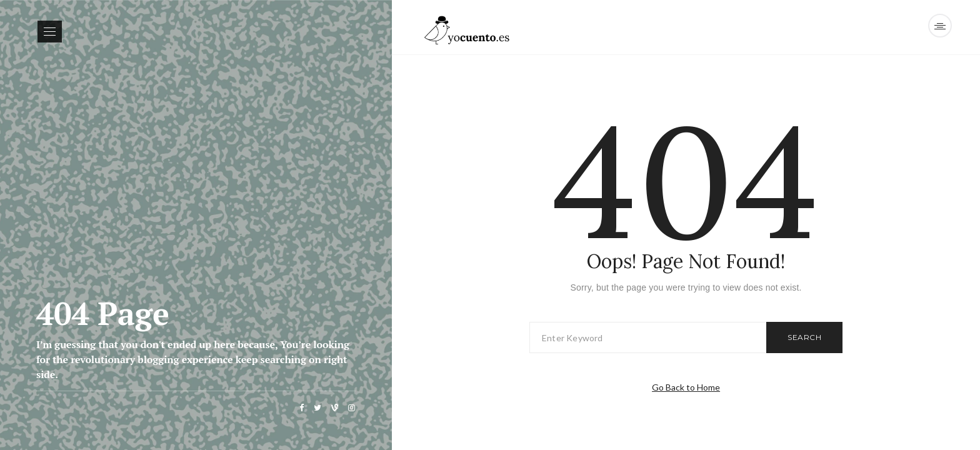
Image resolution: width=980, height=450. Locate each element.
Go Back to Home (686, 387)
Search (804, 337)
